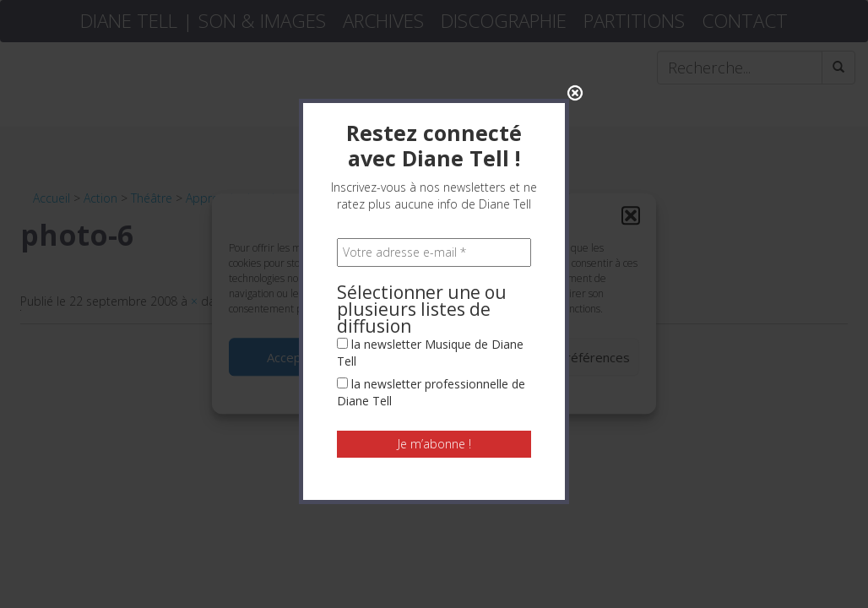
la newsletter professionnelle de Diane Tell (431, 387)
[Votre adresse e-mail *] (434, 247)
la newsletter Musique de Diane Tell (430, 347)
